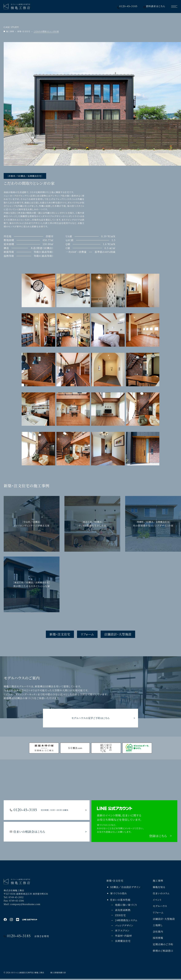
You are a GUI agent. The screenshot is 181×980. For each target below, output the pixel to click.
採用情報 (158, 939)
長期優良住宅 (123, 942)
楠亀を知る (159, 888)
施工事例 (158, 882)
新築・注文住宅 (60, 634)
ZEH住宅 (120, 916)
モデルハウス (160, 907)
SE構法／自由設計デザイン (125, 888)
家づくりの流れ (119, 895)
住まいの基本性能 (120, 901)
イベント (157, 901)
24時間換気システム (126, 921)
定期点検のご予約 (163, 945)
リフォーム (87, 634)
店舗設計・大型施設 (118, 634)
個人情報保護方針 (58, 974)
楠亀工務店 (39, 974)
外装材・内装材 (123, 937)
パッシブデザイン (124, 927)
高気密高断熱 (123, 911)
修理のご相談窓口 (163, 952)
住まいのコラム (161, 895)
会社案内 (158, 933)
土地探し (158, 926)
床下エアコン (122, 932)
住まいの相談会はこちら (27, 833)
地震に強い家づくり (126, 906)
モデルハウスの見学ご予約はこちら (90, 718)
